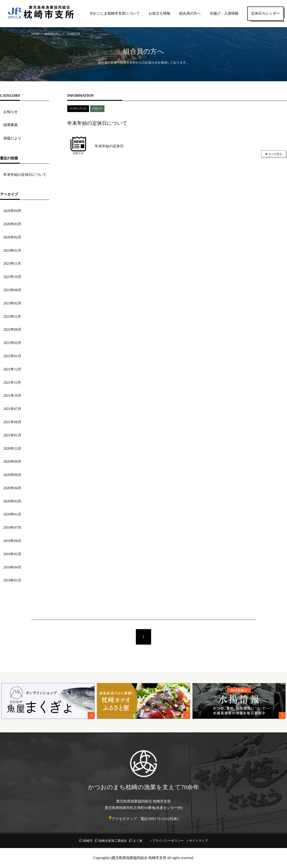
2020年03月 (12, 501)
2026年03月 (12, 224)
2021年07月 (12, 409)
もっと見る (274, 154)
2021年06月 (12, 422)
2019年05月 (12, 554)
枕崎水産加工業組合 (113, 841)
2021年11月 (12, 382)
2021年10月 (12, 395)
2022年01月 (12, 356)
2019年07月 (12, 528)
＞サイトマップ (197, 841)
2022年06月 (12, 329)
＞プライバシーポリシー (166, 841)
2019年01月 (12, 580)
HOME (35, 34)
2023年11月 (12, 263)
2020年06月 (12, 475)
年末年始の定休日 (109, 146)
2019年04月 (12, 567)
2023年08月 (12, 290)
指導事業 (11, 125)
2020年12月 (12, 448)
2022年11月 (12, 316)
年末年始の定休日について (25, 175)
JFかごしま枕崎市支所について (115, 13)
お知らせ (11, 112)
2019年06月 (12, 541)
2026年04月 (12, 211)
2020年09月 (12, 462)
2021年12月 (12, 369)
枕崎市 (88, 841)
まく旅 (138, 841)
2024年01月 (12, 250)
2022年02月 (12, 343)
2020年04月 (12, 488)
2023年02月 (12, 303)
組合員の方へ (190, 13)
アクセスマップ (124, 819)
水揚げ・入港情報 (224, 13)
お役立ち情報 (159, 13)
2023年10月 (12, 277)
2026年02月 (12, 237)
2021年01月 (12, 435)
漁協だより (12, 138)
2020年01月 (12, 514)
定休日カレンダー (265, 13)
